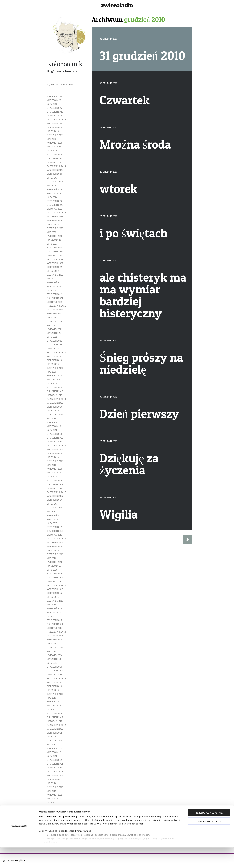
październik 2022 (56, 259)
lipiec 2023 (53, 224)
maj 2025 (52, 139)
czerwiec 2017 (55, 508)
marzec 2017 (54, 519)
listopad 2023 (55, 209)
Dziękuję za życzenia (129, 464)
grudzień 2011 (55, 764)
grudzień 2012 (55, 717)
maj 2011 (52, 791)
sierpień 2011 (54, 779)
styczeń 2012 (54, 760)
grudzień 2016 (55, 531)
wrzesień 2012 (55, 729)
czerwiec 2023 (55, 228)
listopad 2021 (55, 302)
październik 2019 (56, 399)
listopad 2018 (55, 442)
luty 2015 (52, 616)
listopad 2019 (55, 395)
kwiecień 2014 (55, 655)
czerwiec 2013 (55, 694)
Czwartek (125, 100)
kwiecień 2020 (55, 376)
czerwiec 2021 (55, 321)
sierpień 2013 (54, 686)
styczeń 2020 (54, 387)
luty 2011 (52, 803)
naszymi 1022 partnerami (61, 837)
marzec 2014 (54, 659)
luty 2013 (52, 709)
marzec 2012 (54, 752)
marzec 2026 (54, 100)
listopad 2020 (55, 349)
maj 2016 (52, 558)
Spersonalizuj (209, 842)
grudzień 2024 (55, 158)
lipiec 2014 (53, 643)
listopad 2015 (55, 581)
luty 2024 (52, 197)
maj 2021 (52, 325)
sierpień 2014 (54, 640)
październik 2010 (56, 818)
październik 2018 (56, 446)
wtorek (118, 189)
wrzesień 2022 (55, 263)
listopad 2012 (55, 721)
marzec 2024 (54, 193)
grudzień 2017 (55, 484)
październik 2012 (56, 725)
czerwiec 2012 (55, 741)
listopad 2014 (55, 628)
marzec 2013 (54, 706)
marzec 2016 (54, 566)
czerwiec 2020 (55, 368)
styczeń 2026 (54, 108)
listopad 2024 (55, 162)
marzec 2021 (54, 333)
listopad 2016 (55, 535)
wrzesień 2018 (55, 449)
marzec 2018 (54, 473)
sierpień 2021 (54, 314)
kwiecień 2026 (55, 96)
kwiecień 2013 (55, 702)
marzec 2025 (54, 147)
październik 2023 (56, 213)
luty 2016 (52, 570)
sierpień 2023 (54, 220)
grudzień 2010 (55, 810)
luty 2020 (52, 383)
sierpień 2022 (54, 267)
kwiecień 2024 (55, 189)
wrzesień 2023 (55, 217)
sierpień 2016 (54, 546)
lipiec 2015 (53, 597)
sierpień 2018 (54, 453)
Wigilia (119, 514)
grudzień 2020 (55, 345)
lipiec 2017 (53, 504)
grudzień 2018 (55, 438)
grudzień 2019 (55, 391)
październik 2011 (56, 772)
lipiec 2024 (53, 178)
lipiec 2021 (53, 317)
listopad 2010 (55, 814)
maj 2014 (52, 651)
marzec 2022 (54, 286)
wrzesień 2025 (55, 123)
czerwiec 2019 (55, 415)
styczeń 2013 (54, 713)
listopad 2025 (55, 116)
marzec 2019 (54, 426)
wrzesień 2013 (55, 682)
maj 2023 (52, 232)
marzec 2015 (54, 612)
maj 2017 (52, 512)
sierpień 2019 (54, 407)
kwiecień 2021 (55, 329)
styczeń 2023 (54, 248)
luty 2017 (52, 523)
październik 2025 (56, 120)
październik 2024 (56, 166)
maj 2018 (52, 465)
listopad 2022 (55, 255)
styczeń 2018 (54, 480)
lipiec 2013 (53, 690)
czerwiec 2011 (55, 787)
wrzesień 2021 (55, 310)
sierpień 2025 (54, 127)
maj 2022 (52, 279)
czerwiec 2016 (55, 554)
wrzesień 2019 (55, 403)
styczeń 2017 (54, 527)
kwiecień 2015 (55, 609)
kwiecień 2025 (55, 143)
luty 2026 (52, 104)
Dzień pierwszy (139, 414)
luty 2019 (52, 430)
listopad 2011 (55, 768)
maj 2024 (52, 186)
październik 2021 (56, 306)
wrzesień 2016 (55, 543)
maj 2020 (52, 372)
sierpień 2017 (54, 500)
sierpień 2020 (54, 360)
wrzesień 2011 (55, 775)
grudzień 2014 (55, 624)
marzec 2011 (54, 799)
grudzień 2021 (55, 298)
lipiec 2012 (53, 737)
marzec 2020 (54, 380)
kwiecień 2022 (55, 283)
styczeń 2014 (54, 667)
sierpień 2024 (54, 174)
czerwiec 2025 (55, 135)
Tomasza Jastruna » (65, 71)
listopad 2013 (55, 675)
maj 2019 (52, 418)
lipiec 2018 (53, 457)
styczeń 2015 (54, 620)
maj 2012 (52, 744)
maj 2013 (52, 698)
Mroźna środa (135, 144)
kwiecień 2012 (55, 748)
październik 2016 (56, 539)
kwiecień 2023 (55, 236)
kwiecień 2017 (55, 515)
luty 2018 (52, 477)
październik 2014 (56, 632)
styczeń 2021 (54, 341)
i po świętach (134, 233)
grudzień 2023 (55, 205)
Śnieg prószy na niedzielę (141, 363)
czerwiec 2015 (55, 601)
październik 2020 (56, 352)
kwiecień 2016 (55, 562)
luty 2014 (52, 663)
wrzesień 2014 (55, 636)
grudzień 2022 (55, 252)
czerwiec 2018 (55, 461)
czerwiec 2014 (55, 647)
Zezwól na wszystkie (209, 833)
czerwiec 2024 (55, 182)
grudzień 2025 (55, 112)
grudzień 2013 (55, 671)
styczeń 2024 (54, 201)
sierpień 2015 (54, 593)
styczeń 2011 (54, 807)
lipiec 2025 (53, 131)
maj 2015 (52, 605)
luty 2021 (52, 337)
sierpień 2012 (54, 733)
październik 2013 (56, 678)
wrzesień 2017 (55, 496)
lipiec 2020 (53, 364)
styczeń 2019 (54, 434)
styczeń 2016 (54, 574)
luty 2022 (52, 290)
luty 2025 (52, 151)
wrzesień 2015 (55, 589)
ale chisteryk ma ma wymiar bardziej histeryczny (143, 295)
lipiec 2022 (53, 271)
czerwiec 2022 (55, 275)
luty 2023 (52, 244)
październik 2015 (56, 585)
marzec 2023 (54, 240)
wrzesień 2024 (55, 170)
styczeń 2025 (54, 154)
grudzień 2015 (55, 578)
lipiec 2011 (53, 783)
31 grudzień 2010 (143, 56)
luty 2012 (52, 756)
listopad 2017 (55, 488)
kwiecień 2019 (55, 422)
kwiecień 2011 (55, 795)
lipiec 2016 (53, 550)
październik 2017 (56, 492)
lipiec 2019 (53, 411)
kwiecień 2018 (55, 469)
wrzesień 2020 (55, 356)
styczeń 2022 (54, 294)
